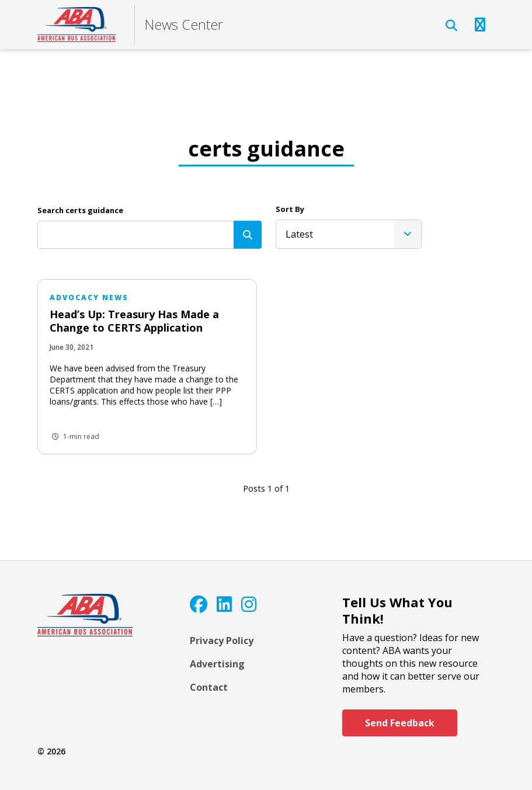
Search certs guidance (80, 210)
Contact (209, 687)
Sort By (290, 209)
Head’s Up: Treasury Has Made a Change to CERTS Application (134, 321)
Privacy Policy (222, 641)
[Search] (248, 235)
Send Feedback (400, 723)
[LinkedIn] (224, 604)
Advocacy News (89, 297)
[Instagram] (249, 604)
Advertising (217, 664)
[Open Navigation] (480, 25)
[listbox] (349, 234)
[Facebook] (199, 604)
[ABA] (77, 25)
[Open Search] (451, 26)
